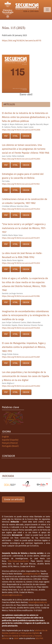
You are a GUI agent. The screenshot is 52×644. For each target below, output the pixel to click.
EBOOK (26, 136)
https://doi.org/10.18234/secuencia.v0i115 (22, 41)
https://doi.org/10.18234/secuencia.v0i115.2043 (21, 209)
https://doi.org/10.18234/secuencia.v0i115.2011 (21, 238)
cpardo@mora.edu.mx (32, 574)
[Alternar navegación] (47, 10)
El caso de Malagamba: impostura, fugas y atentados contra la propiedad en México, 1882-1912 (24, 347)
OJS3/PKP (39, 638)
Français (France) (10, 443)
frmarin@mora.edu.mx (38, 602)
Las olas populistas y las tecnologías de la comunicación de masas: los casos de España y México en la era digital (25, 376)
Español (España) (10, 440)
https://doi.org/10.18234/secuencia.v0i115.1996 (21, 296)
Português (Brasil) (10, 446)
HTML (15, 136)
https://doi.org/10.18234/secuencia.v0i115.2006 (21, 130)
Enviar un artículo (13, 499)
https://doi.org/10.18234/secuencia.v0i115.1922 (21, 184)
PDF (6, 136)
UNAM (16, 638)
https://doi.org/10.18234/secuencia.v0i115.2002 (21, 386)
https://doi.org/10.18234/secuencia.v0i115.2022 (21, 328)
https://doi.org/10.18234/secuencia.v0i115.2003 (21, 159)
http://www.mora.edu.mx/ (18, 561)
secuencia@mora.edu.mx (12, 595)
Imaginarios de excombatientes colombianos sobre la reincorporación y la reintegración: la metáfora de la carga (26, 315)
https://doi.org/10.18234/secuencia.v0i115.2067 (21, 357)
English (5, 437)
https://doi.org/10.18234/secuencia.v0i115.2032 (21, 263)
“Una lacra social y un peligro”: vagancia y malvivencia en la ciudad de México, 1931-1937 (24, 228)
